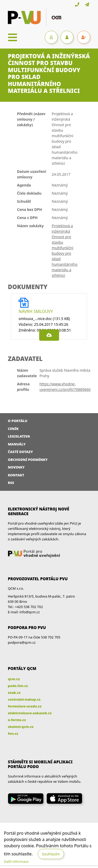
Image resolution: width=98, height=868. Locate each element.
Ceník (13, 429)
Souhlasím (51, 854)
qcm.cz (14, 679)
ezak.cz (14, 693)
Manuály (17, 444)
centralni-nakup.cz (24, 699)
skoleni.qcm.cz (21, 727)
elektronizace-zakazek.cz (30, 713)
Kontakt (16, 475)
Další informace (16, 861)
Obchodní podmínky (28, 460)
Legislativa (19, 436)
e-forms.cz (17, 720)
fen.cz (13, 733)
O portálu (18, 421)
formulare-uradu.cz (25, 706)
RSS (11, 483)
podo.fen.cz (18, 686)
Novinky (16, 467)
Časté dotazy (20, 452)
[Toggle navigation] (13, 37)
